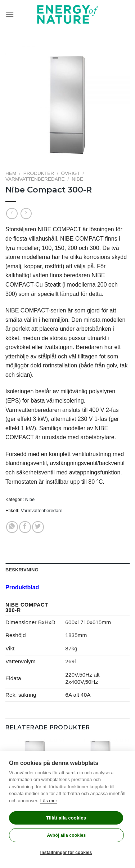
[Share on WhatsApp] (12, 527)
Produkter (39, 173)
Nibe (77, 179)
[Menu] (10, 14)
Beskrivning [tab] (22, 570)
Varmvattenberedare (35, 179)
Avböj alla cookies (67, 835)
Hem (11, 173)
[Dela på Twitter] (38, 527)
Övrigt (71, 173)
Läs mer (49, 801)
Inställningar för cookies (66, 853)
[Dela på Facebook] (25, 527)
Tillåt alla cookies (66, 818)
